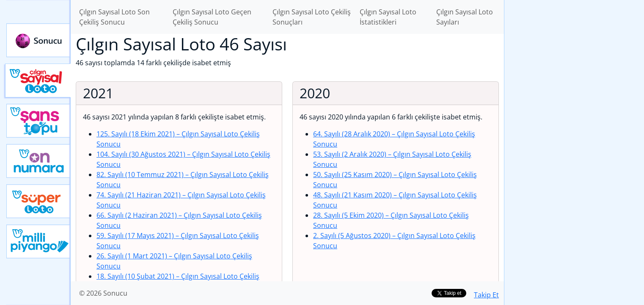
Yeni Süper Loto (39, 201)
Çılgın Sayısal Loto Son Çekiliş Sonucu (114, 17)
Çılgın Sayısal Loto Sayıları (465, 17)
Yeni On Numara (39, 161)
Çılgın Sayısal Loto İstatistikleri (388, 17)
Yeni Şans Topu (39, 121)
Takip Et (486, 295)
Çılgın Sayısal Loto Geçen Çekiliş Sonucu (212, 17)
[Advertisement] (574, 134)
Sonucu (39, 40)
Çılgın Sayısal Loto (38, 80)
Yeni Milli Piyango (39, 241)
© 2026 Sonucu (103, 293)
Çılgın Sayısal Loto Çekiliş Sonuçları (312, 17)
